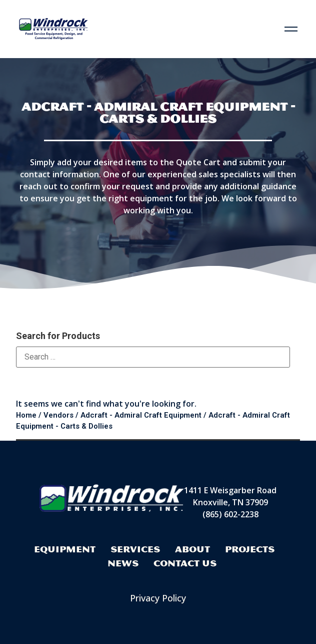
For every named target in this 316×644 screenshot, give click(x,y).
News (123, 563)
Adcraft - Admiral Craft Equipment (141, 415)
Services (135, 549)
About (192, 549)
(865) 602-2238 (230, 514)
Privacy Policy (158, 598)
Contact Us (185, 563)
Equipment (65, 549)
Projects (250, 549)
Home (26, 415)
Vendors (58, 415)
